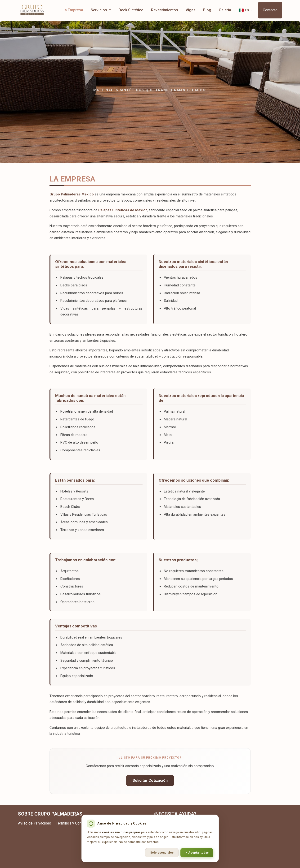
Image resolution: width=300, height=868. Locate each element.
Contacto (270, 10)
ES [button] (244, 10)
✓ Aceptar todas (197, 853)
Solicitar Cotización (150, 780)
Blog (207, 10)
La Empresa (73, 10)
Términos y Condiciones (76, 823)
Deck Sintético (131, 10)
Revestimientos (165, 10)
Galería (225, 10)
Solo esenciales (162, 853)
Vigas (191, 10)
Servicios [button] (99, 10)
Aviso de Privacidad (35, 823)
